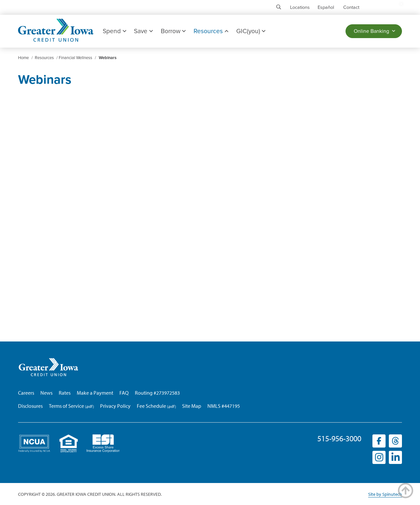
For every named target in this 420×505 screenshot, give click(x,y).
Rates (65, 393)
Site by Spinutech (385, 494)
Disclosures (30, 406)
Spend (114, 31)
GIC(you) (251, 31)
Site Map (192, 406)
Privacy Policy (115, 406)
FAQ (124, 393)
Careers (26, 393)
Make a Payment (95, 393)
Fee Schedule (151, 406)
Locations (300, 7)
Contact (351, 7)
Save (143, 31)
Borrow (173, 31)
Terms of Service (66, 406)
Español (326, 7)
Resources (211, 31)
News (46, 393)
